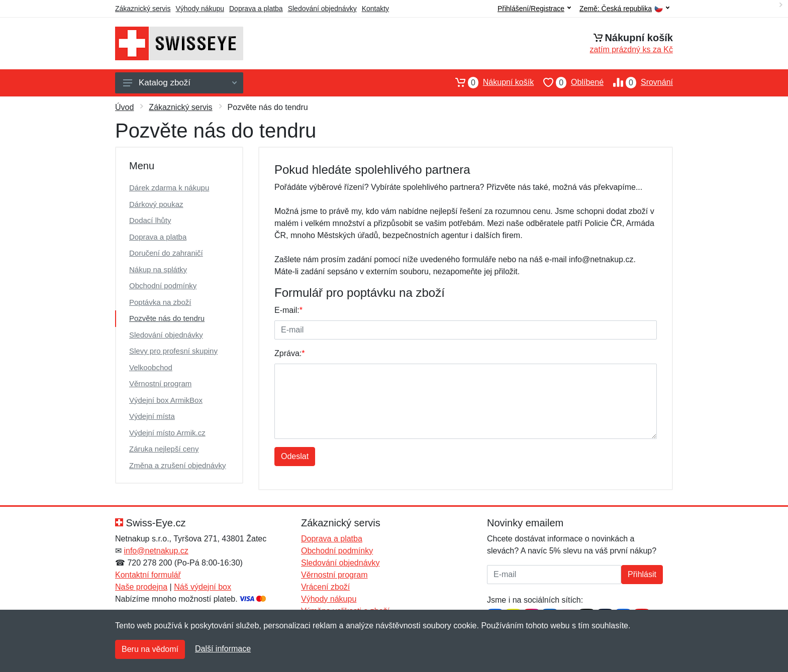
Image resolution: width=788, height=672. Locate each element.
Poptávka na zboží (160, 302)
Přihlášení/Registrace (534, 9)
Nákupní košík (490, 82)
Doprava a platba (256, 9)
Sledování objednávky (322, 9)
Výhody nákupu (200, 9)
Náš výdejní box (203, 587)
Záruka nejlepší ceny (164, 449)
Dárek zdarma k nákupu (169, 188)
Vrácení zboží (325, 587)
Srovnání (638, 82)
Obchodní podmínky (163, 286)
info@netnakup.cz (156, 551)
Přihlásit (642, 574)
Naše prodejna (141, 587)
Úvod (124, 107)
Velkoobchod (151, 367)
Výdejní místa (152, 416)
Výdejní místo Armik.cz (167, 433)
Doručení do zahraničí (166, 253)
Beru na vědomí (150, 649)
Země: (624, 9)
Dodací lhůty (150, 220)
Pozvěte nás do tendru (167, 318)
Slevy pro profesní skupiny (173, 351)
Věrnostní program (160, 383)
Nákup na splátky (158, 269)
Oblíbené (569, 82)
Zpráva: (289, 353)
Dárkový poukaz (156, 204)
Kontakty (375, 9)
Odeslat (295, 456)
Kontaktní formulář (148, 575)
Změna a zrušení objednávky (178, 465)
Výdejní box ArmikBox (166, 400)
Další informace (223, 649)
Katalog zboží (180, 83)
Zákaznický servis (143, 9)
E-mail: (288, 310)
